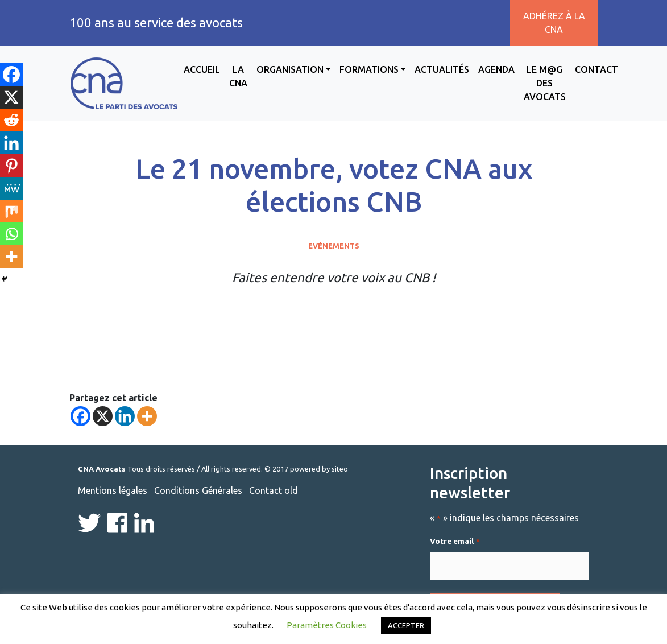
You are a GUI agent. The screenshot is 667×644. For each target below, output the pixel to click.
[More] (147, 416)
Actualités (442, 69)
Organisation (290, 69)
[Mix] (11, 211)
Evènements (334, 246)
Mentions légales (113, 490)
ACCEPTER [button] (406, 625)
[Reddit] (11, 120)
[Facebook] (80, 416)
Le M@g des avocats (545, 83)
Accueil (202, 69)
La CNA (238, 76)
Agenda (496, 69)
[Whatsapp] (11, 234)
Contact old (274, 490)
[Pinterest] (11, 166)
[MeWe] (11, 188)
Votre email (455, 542)
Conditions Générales (198, 490)
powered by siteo (319, 469)
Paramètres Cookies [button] (327, 625)
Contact (596, 69)
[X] (103, 416)
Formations (369, 69)
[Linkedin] (125, 416)
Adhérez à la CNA (554, 23)
